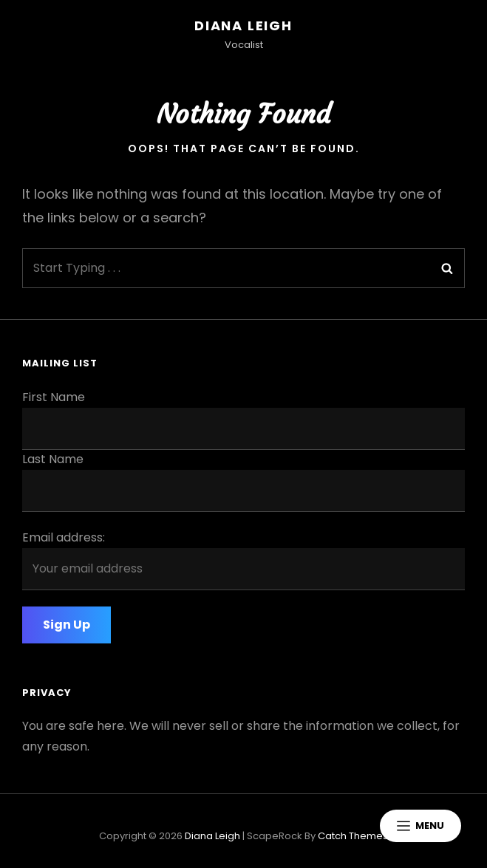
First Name (54, 397)
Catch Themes (353, 836)
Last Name (53, 459)
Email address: (64, 537)
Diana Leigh (243, 25)
